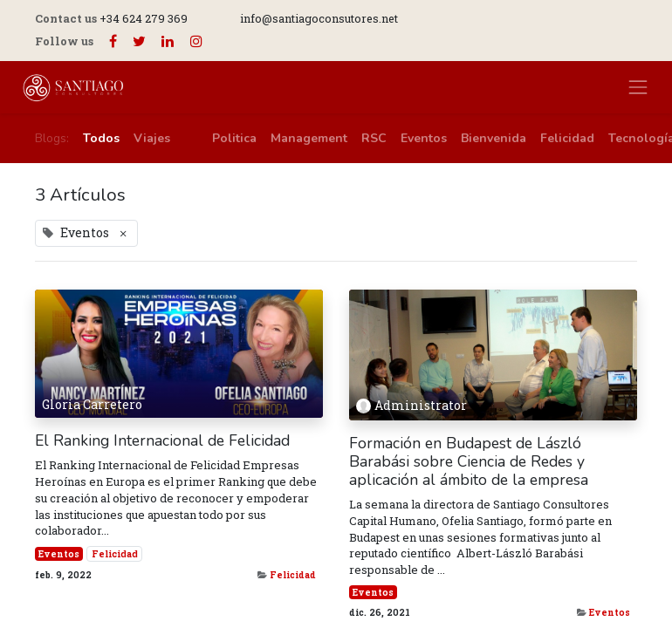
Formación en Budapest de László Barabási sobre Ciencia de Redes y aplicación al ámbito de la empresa (469, 462)
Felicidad (115, 554)
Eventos (59, 554)
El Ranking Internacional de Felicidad (162, 441)
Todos (101, 138)
